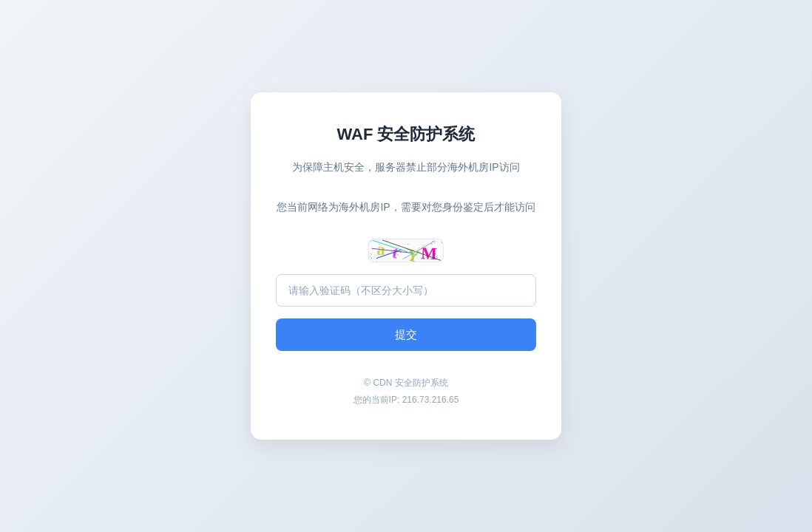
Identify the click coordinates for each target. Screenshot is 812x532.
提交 (406, 334)
